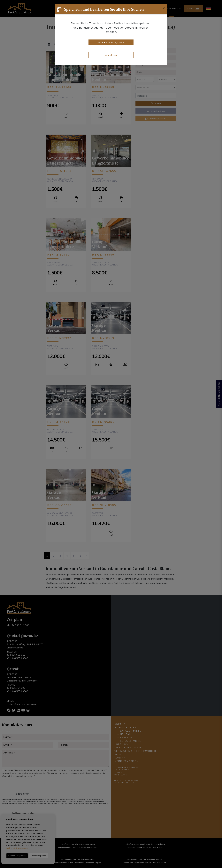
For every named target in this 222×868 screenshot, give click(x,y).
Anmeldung (111, 55)
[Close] (164, 8)
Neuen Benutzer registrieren (111, 42)
